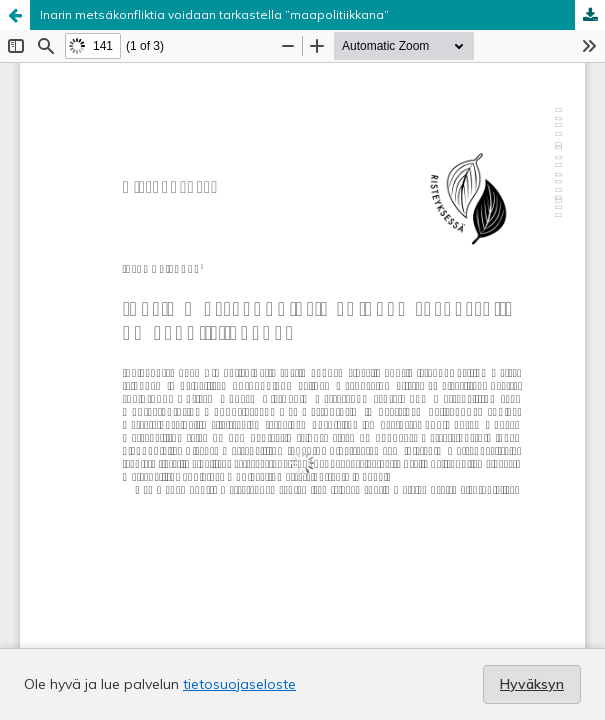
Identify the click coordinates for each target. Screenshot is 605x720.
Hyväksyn (532, 684)
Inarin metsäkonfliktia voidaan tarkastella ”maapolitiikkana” (214, 14)
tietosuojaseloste (239, 684)
